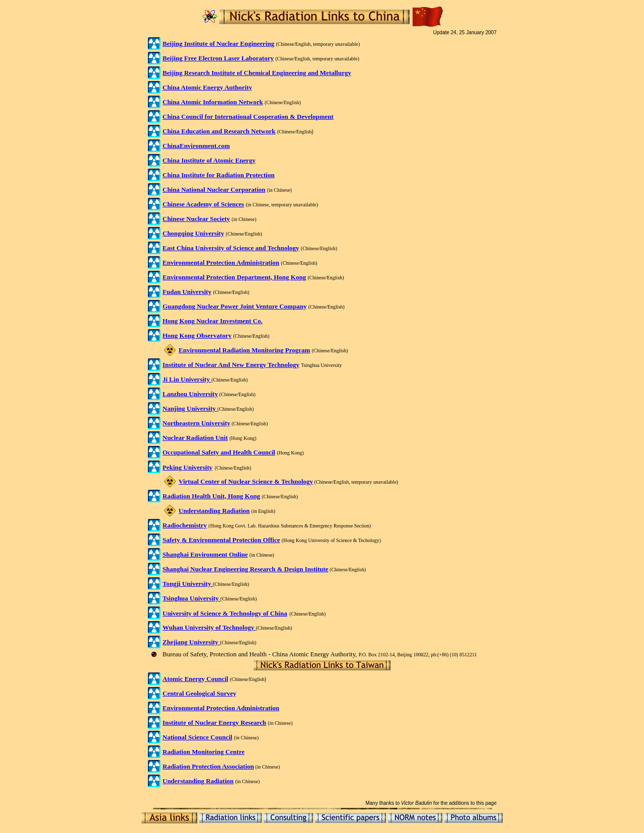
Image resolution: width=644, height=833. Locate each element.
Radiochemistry (185, 525)
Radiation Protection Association (208, 766)
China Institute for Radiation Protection (219, 175)
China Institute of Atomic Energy (209, 160)
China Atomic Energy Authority (207, 87)
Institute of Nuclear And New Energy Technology (231, 365)
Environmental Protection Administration (221, 708)
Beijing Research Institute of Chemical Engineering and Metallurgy (257, 73)
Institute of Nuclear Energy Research (214, 723)
